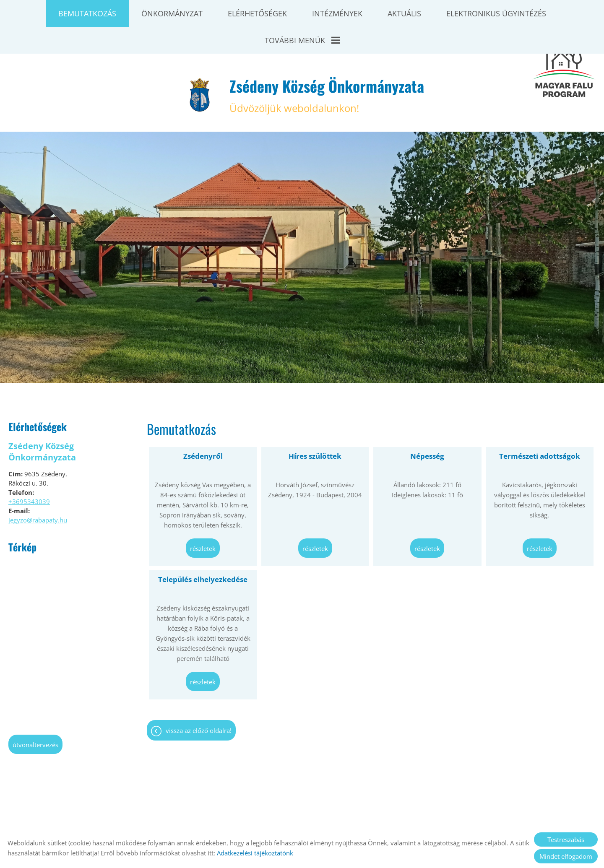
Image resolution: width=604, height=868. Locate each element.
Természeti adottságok (540, 425)
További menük (302, 40)
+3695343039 (29, 470)
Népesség (427, 425)
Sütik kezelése (415, 821)
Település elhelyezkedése (203, 548)
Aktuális (404, 13)
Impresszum (367, 821)
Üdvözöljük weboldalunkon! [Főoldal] (327, 64)
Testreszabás (566, 839)
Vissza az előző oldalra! (199, 699)
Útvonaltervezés (35, 714)
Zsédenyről (203, 425)
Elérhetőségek (257, 13)
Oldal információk (234, 821)
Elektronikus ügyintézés (496, 13)
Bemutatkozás (87, 13)
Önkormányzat (172, 13)
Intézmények (337, 13)
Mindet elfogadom (566, 856)
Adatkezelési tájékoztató (304, 821)
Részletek (203, 517)
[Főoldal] (200, 64)
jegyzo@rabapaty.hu (38, 489)
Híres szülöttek (315, 425)
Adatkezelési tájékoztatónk (255, 853)
